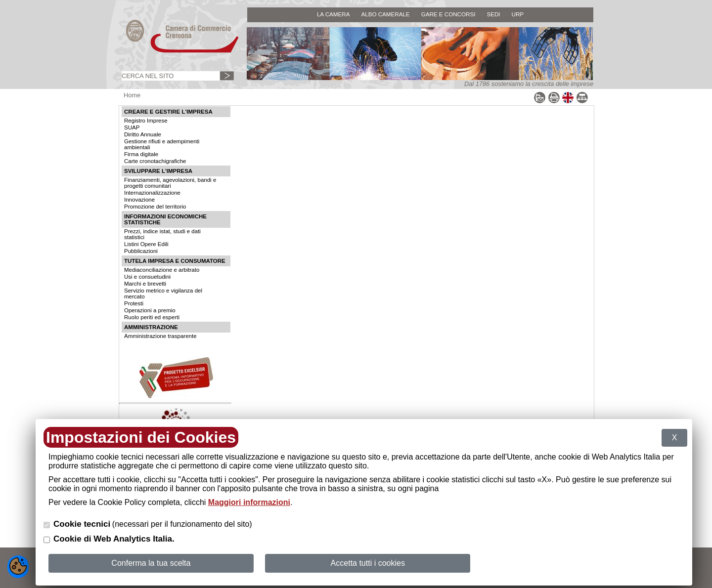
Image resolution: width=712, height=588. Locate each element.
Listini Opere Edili (146, 244)
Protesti (134, 303)
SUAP (132, 127)
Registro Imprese (146, 121)
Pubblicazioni (141, 251)
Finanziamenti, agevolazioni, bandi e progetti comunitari (170, 183)
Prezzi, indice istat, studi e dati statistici (162, 234)
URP (518, 14)
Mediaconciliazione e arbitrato (162, 270)
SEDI (493, 14)
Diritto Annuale (143, 134)
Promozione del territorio (155, 207)
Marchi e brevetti (145, 284)
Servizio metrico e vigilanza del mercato (163, 294)
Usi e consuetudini (147, 277)
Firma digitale (141, 154)
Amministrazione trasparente (160, 336)
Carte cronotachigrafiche (155, 161)
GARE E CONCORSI (448, 14)
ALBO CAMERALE (385, 14)
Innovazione (139, 200)
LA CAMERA (334, 14)
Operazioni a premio (150, 310)
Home (132, 95)
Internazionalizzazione (152, 193)
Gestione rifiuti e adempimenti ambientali (162, 144)
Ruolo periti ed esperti (152, 317)
